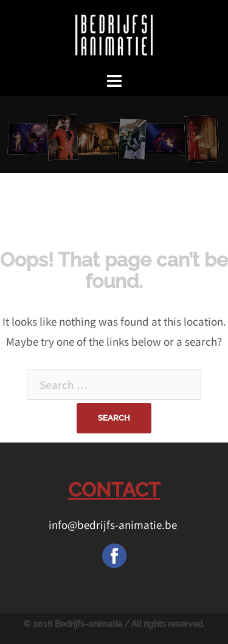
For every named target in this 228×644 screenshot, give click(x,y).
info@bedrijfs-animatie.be (114, 525)
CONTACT (114, 490)
